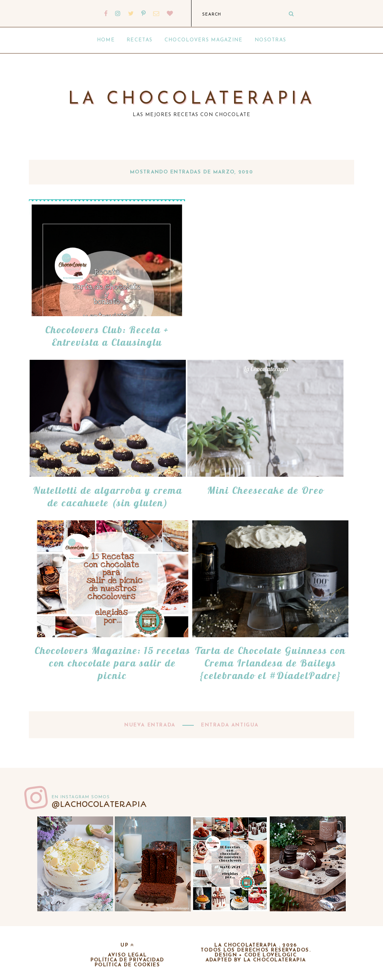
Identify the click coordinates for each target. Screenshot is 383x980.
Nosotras (270, 40)
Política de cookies (127, 965)
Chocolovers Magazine (204, 40)
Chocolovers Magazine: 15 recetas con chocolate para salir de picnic (112, 663)
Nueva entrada (151, 725)
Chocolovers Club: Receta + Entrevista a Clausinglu (107, 336)
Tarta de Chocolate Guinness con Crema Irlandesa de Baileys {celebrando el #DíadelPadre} (270, 663)
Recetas (139, 40)
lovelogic (280, 955)
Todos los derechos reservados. (256, 950)
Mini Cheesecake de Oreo (265, 490)
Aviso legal (127, 955)
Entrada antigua (229, 725)
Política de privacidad (127, 960)
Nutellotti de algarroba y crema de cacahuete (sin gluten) (108, 496)
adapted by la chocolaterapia (256, 960)
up (127, 945)
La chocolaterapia (192, 99)
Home (106, 40)
